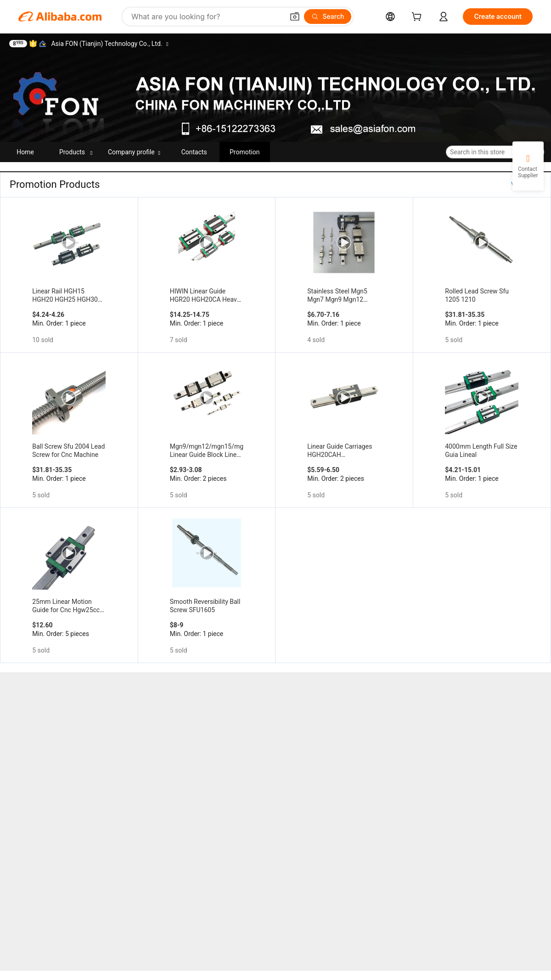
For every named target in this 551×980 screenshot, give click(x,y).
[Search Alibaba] (207, 17)
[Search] (328, 17)
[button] (295, 17)
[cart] (418, 18)
